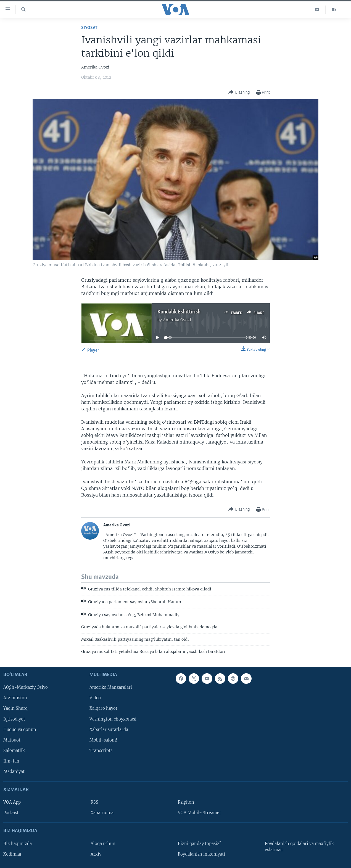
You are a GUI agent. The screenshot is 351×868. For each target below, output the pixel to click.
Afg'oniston (15, 698)
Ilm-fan (11, 761)
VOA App (12, 802)
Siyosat (89, 28)
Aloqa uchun (103, 843)
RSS (94, 802)
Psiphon (186, 802)
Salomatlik (14, 750)
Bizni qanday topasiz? (200, 843)
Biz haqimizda (18, 843)
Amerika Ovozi (177, 320)
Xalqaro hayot (103, 708)
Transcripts (101, 750)
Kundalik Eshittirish (179, 312)
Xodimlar (13, 854)
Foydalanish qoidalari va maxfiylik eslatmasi (299, 846)
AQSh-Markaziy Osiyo (26, 687)
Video (95, 698)
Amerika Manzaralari (111, 687)
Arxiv (96, 854)
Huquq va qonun (20, 729)
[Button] (239, 92)
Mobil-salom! (103, 740)
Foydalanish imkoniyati (201, 854)
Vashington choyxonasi (113, 719)
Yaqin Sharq (15, 708)
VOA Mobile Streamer (200, 813)
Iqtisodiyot (14, 719)
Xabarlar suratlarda (109, 729)
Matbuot (12, 740)
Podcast (11, 813)
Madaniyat (14, 771)
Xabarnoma (102, 813)
